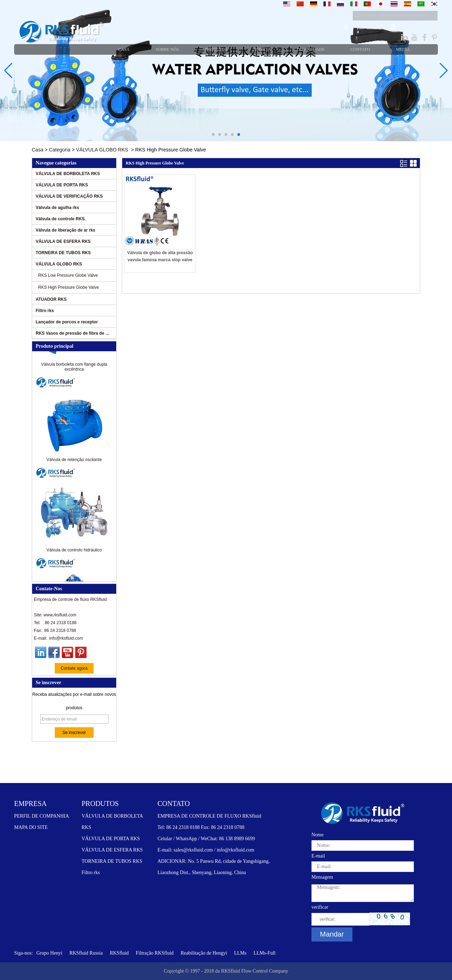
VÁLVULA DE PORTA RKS (62, 185)
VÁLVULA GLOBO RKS (102, 150)
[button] (213, 135)
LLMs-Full (264, 953)
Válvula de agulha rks (57, 208)
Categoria (60, 150)
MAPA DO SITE (31, 827)
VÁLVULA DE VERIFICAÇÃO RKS (69, 196)
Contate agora (74, 668)
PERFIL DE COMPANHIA (41, 816)
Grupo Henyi (49, 953)
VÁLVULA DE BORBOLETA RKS (68, 174)
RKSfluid (119, 953)
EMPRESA (30, 803)
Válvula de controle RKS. (61, 219)
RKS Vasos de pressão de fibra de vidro (73, 333)
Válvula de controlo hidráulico (74, 551)
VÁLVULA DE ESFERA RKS (63, 241)
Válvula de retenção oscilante (74, 461)
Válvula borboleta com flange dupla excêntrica (74, 368)
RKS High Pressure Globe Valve (69, 287)
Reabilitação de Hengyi (204, 953)
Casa (38, 150)
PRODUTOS (100, 803)
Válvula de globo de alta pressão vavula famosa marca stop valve (160, 256)
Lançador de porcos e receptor (67, 322)
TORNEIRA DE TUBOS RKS (63, 253)
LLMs (240, 953)
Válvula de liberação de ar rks (66, 230)
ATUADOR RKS (51, 299)
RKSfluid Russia (86, 953)
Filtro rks (45, 311)
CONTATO (174, 803)
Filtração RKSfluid (155, 953)
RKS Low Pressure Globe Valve (68, 275)
